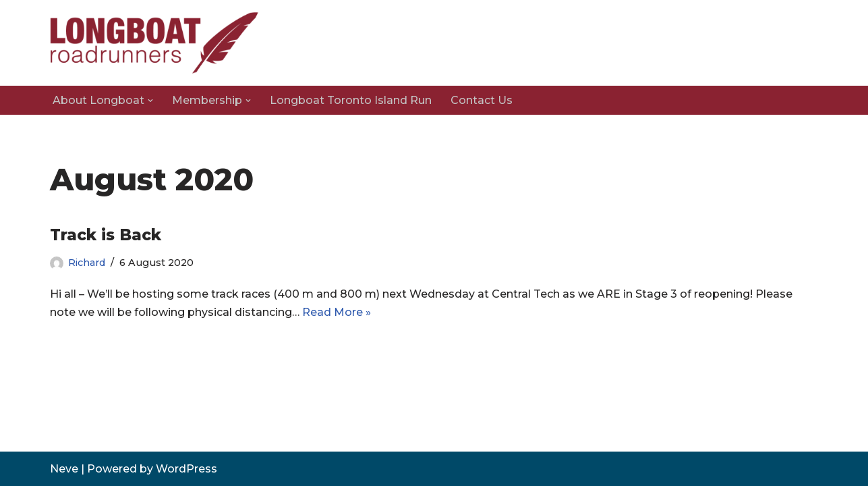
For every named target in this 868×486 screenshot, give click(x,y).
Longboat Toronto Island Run (351, 100)
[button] (150, 101)
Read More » (337, 312)
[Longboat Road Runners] (154, 43)
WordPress (186, 469)
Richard (87, 263)
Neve (64, 469)
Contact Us (482, 100)
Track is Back (106, 235)
